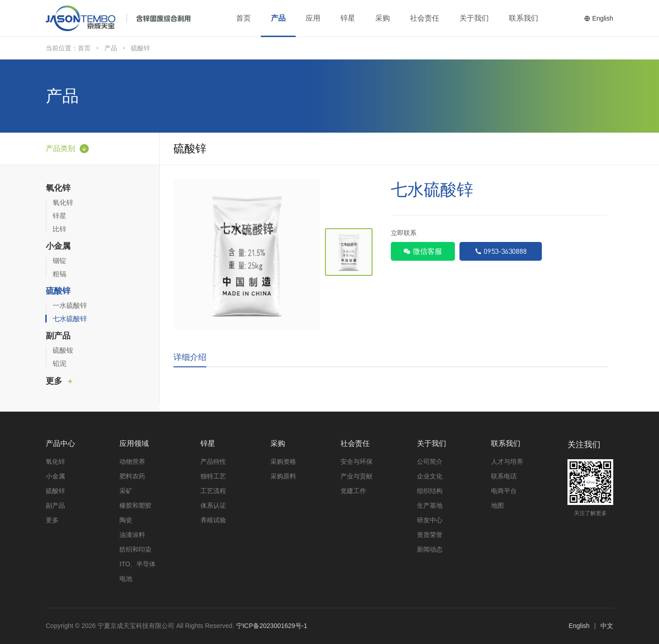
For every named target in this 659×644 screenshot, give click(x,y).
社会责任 (425, 18)
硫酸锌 (58, 291)
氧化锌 (58, 188)
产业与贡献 (357, 476)
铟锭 (59, 260)
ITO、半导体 (138, 564)
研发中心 (430, 520)
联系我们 (524, 18)
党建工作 (353, 491)
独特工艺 (213, 476)
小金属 (58, 246)
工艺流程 (213, 491)
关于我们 (474, 18)
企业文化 (430, 476)
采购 (383, 18)
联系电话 (504, 476)
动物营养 (132, 462)
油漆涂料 (132, 535)
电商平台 (504, 491)
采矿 (126, 491)
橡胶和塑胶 (135, 505)
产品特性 (213, 462)
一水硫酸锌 (70, 305)
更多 (54, 381)
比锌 (59, 229)
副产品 (58, 336)
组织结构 (430, 491)
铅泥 (59, 363)
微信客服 (422, 251)
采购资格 (283, 462)
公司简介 (430, 462)
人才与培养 (507, 462)
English (599, 18)
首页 (243, 18)
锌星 (348, 18)
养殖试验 (213, 520)
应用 (313, 18)
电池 (126, 579)
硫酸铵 (63, 350)
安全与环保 (357, 462)
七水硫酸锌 (70, 319)
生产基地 (430, 505)
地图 (497, 505)
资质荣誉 (430, 535)
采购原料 (283, 476)
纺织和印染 (135, 549)
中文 (607, 626)
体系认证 (213, 505)
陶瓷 (126, 520)
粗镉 (59, 274)
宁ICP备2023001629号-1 (272, 626)
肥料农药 (132, 476)
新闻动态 (430, 549)
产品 (278, 18)
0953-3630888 (501, 251)
